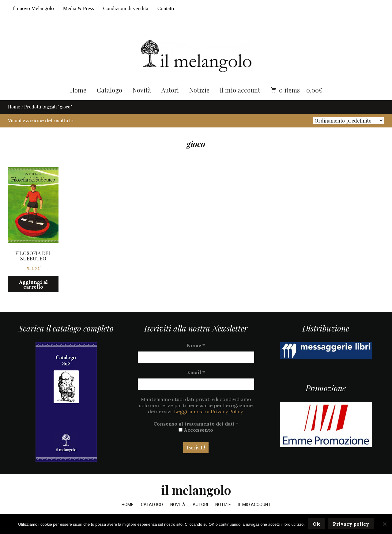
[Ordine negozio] (349, 122)
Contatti (166, 8)
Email (196, 373)
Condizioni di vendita (126, 8)
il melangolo (196, 491)
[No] (384, 524)
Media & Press (79, 8)
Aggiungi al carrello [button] (33, 286)
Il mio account (240, 91)
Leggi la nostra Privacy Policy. (209, 413)
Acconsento (196, 431)
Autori (170, 91)
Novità (142, 91)
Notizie (199, 91)
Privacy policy (351, 524)
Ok (316, 524)
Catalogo (109, 91)
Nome (196, 347)
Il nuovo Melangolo (33, 8)
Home (78, 91)
